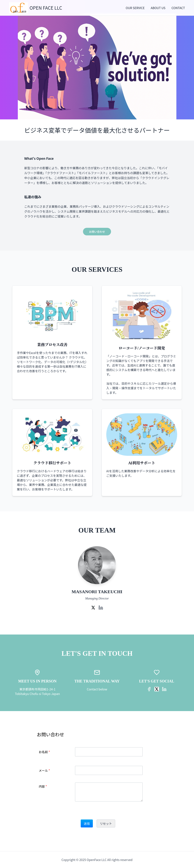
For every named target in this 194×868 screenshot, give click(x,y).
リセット (106, 823)
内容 (43, 786)
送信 (87, 823)
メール (44, 770)
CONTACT (178, 8)
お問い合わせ (97, 232)
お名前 (44, 752)
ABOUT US (158, 8)
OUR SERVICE (135, 8)
